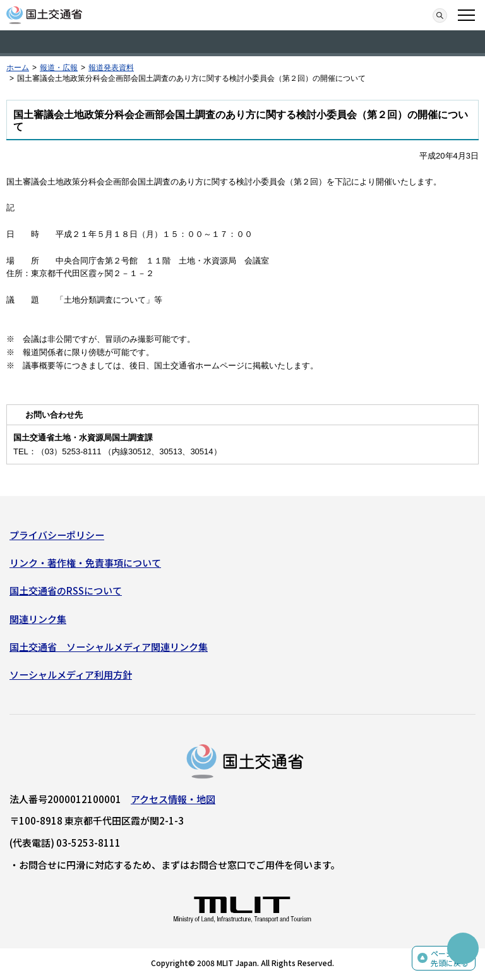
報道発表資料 (111, 68)
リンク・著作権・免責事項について (85, 563)
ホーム (18, 68)
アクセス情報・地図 (173, 799)
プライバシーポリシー (57, 535)
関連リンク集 (38, 619)
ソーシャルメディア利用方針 (71, 675)
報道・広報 (59, 68)
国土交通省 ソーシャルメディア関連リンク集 (109, 647)
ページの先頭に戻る (450, 958)
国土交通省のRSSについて (66, 590)
